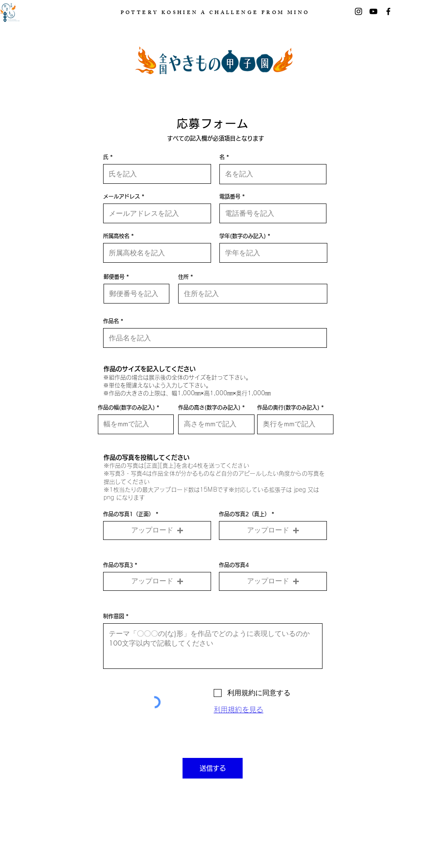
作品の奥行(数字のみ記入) (288, 407)
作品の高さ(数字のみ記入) (209, 407)
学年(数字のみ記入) (243, 236)
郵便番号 (114, 277)
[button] (157, 530)
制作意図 (114, 616)
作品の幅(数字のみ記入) (126, 407)
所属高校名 (116, 236)
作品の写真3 (118, 565)
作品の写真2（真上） (244, 514)
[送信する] (213, 768)
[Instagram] (358, 11)
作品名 (111, 321)
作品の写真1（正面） (129, 514)
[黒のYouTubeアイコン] (373, 11)
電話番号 (230, 196)
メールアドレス (122, 196)
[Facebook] (388, 11)
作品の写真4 (234, 565)
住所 (183, 277)
